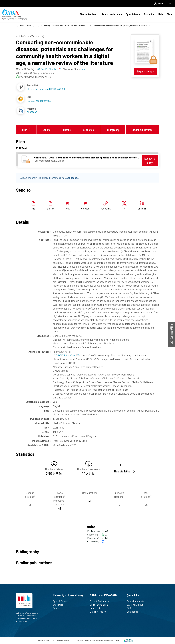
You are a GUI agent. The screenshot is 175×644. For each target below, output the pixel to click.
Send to (47, 130)
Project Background (101, 601)
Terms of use (43, 640)
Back (22, 26)
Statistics (149, 14)
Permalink (106, 209)
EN (170, 4)
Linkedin (142, 209)
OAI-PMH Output (136, 605)
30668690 (32, 112)
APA (68, 209)
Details (67, 130)
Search (58, 608)
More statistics (122, 471)
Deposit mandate (137, 601)
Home (29, 26)
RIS (33, 209)
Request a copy (145, 71)
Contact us (134, 612)
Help (161, 14)
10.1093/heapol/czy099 (39, 101)
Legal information (100, 605)
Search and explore (112, 14)
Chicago (85, 209)
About (170, 14)
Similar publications (142, 130)
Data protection (99, 612)
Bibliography (113, 130)
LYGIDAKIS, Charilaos (66, 355)
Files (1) (26, 130)
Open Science (133, 14)
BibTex (50, 209)
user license (72, 178)
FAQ (130, 608)
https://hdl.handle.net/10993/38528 (46, 89)
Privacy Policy (63, 640)
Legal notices (98, 608)
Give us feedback (89, 14)
